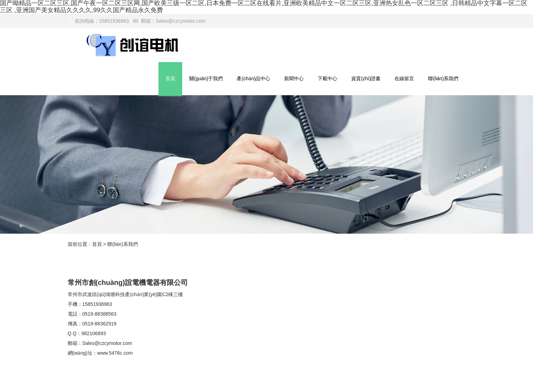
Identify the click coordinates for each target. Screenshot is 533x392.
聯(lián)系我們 (443, 78)
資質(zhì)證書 (366, 78)
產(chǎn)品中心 (253, 78)
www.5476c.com (115, 353)
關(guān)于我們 (206, 78)
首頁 (170, 78)
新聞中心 (294, 78)
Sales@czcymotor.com (181, 21)
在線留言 (404, 78)
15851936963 (97, 304)
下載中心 (327, 78)
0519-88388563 (99, 314)
